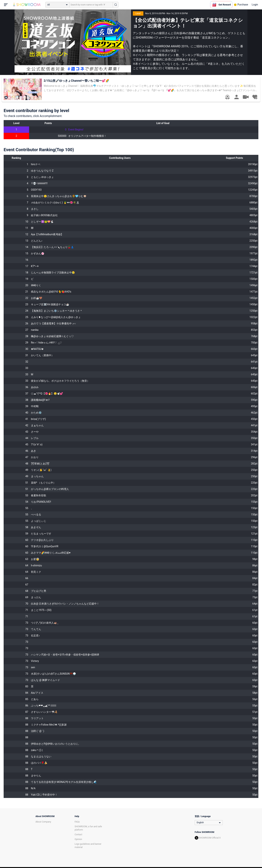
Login (255, 5)
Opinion (78, 839)
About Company (43, 822)
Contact (78, 835)
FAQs (77, 822)
